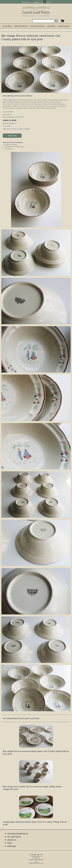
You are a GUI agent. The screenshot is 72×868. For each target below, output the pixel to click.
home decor (7, 26)
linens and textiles (37, 26)
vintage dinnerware (11, 144)
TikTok (49, 2)
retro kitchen (9, 149)
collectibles (51, 26)
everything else (63, 26)
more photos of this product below (17, 96)
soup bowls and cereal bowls (14, 147)
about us (12, 840)
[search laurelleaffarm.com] (57, 21)
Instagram (36, 2)
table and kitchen (21, 26)
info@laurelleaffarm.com (36, 863)
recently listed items (18, 833)
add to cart (12, 136)
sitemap (11, 846)
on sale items (14, 837)
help (10, 843)
